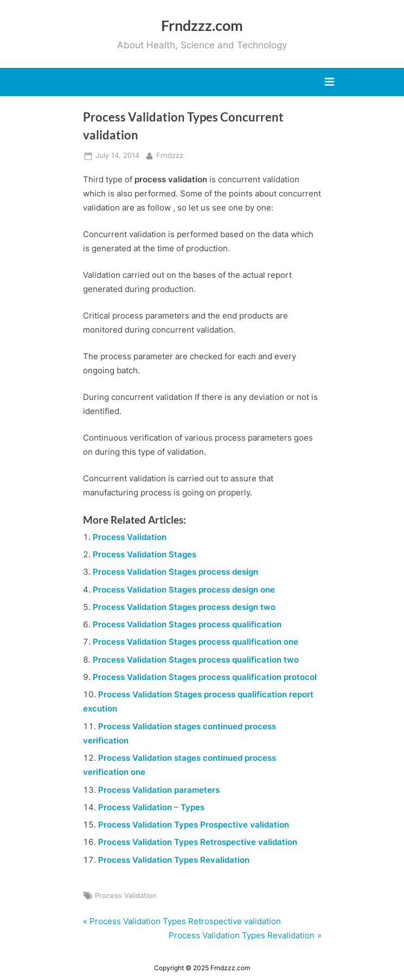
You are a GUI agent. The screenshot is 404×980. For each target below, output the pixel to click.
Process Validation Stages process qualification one (195, 642)
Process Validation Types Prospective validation (194, 825)
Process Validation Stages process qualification (187, 624)
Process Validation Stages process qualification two (196, 660)
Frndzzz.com (202, 25)
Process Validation (130, 537)
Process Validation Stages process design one (184, 590)
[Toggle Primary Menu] (329, 82)
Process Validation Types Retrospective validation (198, 842)
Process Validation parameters (159, 790)
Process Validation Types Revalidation (174, 860)
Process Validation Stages (145, 554)
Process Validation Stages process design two (184, 607)
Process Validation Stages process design (175, 572)
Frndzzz (170, 155)
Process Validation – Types (151, 807)
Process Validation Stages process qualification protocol (205, 677)
